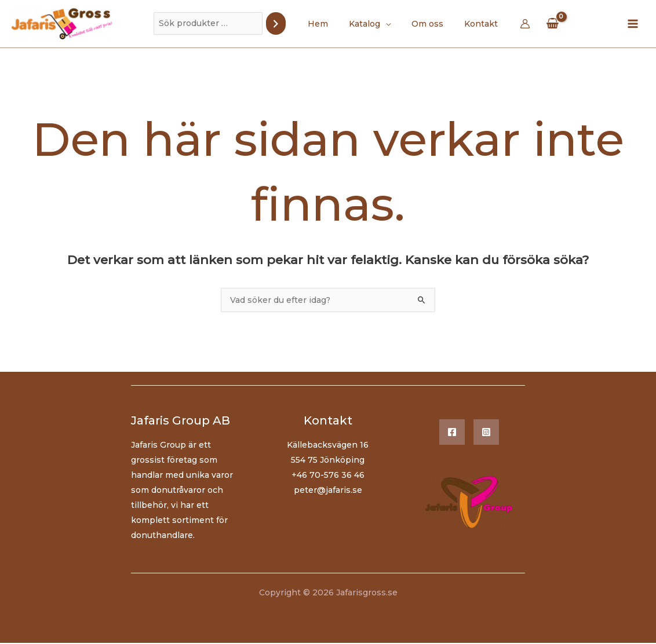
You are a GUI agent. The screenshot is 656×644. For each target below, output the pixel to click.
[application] (388, 24)
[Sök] (285, 23)
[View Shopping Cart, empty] (543, 23)
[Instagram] (486, 433)
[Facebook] (452, 433)
